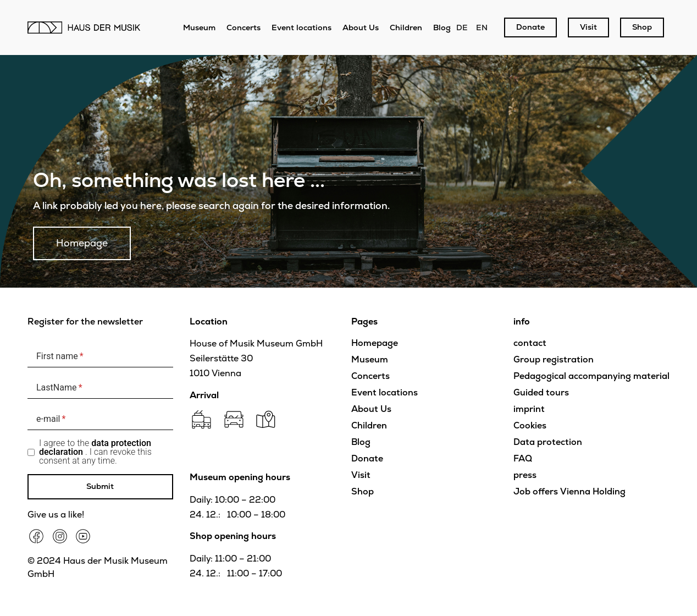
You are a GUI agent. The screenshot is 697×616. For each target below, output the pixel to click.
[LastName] (100, 387)
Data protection (548, 442)
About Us (361, 28)
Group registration (554, 359)
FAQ (523, 458)
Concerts (244, 28)
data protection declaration (95, 447)
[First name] (100, 356)
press (525, 475)
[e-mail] (100, 419)
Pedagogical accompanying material (591, 376)
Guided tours (541, 392)
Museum (199, 28)
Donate (367, 458)
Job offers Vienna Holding (569, 491)
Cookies (530, 425)
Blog (442, 28)
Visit (361, 475)
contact (530, 343)
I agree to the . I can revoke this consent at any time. (95, 452)
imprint (529, 409)
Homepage (375, 343)
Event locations (302, 28)
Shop (363, 491)
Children (406, 28)
